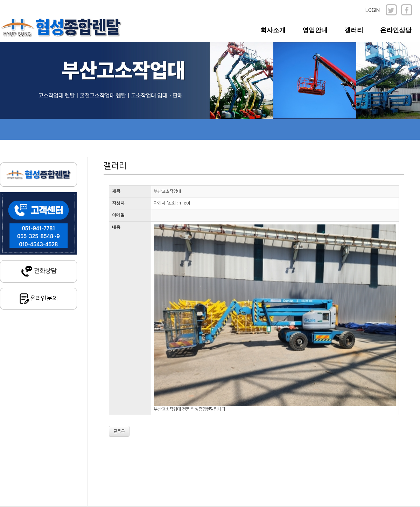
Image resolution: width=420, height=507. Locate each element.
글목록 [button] (119, 431)
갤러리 (354, 30)
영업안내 (315, 30)
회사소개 (273, 30)
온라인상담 (396, 30)
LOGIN (373, 10)
